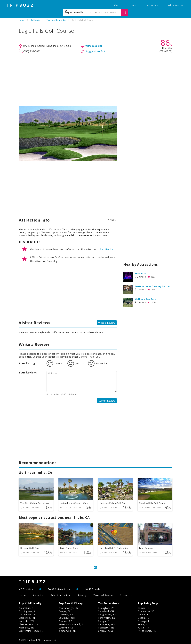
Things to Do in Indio (56, 20)
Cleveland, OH (106, 611)
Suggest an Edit (95, 51)
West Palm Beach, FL (31, 631)
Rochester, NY (106, 628)
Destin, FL (143, 618)
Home (22, 20)
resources (152, 5)
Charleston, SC (146, 611)
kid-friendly (107, 249)
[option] (68, 134)
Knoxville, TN (26, 621)
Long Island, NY (107, 615)
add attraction (176, 5)
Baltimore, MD (106, 624)
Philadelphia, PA (147, 631)
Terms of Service (103, 595)
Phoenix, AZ (65, 621)
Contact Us (126, 595)
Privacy (82, 595)
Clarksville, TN (27, 618)
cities (116, 5)
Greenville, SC (106, 631)
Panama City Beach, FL (72, 624)
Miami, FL (143, 624)
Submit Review (107, 401)
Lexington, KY (106, 608)
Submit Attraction (61, 595)
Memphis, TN (26, 628)
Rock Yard (140, 273)
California (36, 20)
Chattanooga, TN (29, 624)
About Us (38, 595)
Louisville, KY (66, 628)
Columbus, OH (27, 608)
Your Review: (28, 372)
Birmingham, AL (28, 611)
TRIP (20, 5)
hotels (132, 5)
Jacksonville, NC (67, 631)
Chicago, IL (144, 621)
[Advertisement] (95, 80)
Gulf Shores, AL (28, 615)
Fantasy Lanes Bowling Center (152, 286)
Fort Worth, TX (106, 618)
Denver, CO (144, 615)
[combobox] (78, 12)
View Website (94, 46)
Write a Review (107, 323)
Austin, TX (143, 628)
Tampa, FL (65, 611)
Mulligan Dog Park (145, 299)
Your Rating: (27, 363)
